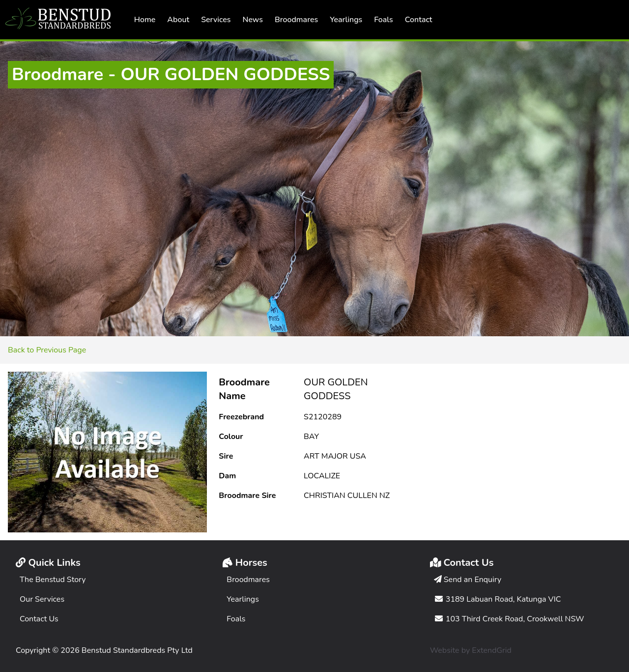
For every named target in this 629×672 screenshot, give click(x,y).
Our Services (42, 599)
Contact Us (39, 619)
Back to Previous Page (47, 350)
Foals (383, 20)
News (253, 20)
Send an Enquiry (468, 580)
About (178, 20)
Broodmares (296, 20)
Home (145, 20)
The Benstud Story (53, 580)
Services (216, 20)
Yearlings (346, 20)
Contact (419, 20)
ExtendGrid (492, 650)
